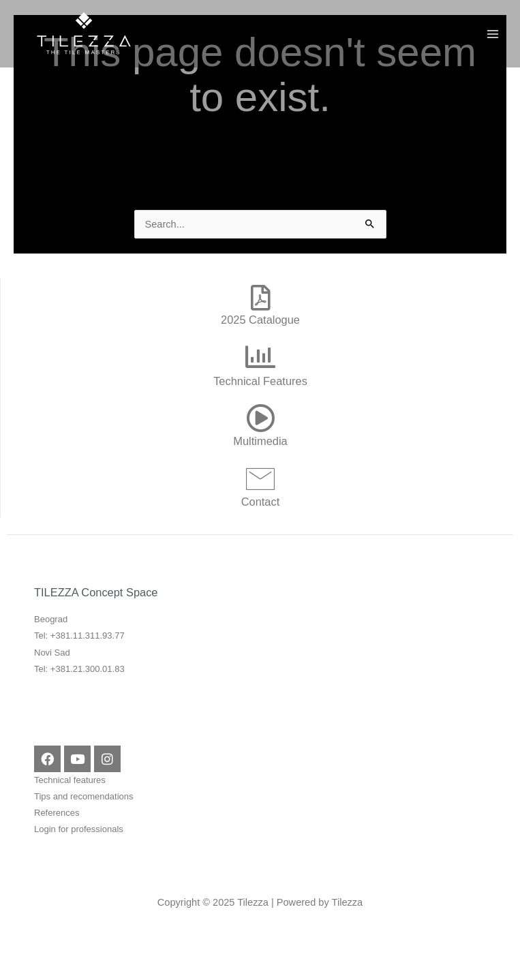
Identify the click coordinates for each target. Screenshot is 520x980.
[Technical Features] (260, 357)
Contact (261, 502)
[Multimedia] (260, 418)
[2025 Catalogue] (260, 298)
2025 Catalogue (260, 320)
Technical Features (260, 381)
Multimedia (260, 441)
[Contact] (260, 478)
